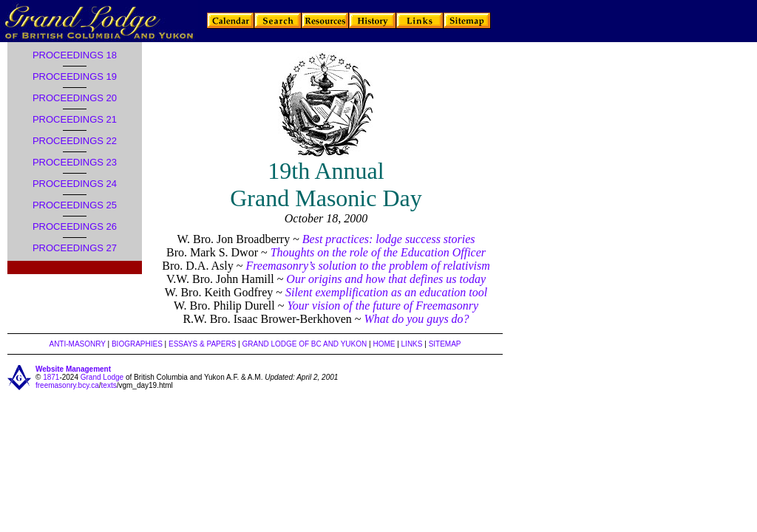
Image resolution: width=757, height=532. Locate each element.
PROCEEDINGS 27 (75, 248)
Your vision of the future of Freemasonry (383, 306)
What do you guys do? (416, 319)
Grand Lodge (102, 377)
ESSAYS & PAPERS (202, 344)
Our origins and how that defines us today (386, 279)
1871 (51, 377)
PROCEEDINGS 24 (75, 184)
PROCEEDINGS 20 (75, 98)
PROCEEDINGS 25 (75, 205)
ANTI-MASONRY (77, 344)
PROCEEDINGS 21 (75, 119)
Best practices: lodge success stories (389, 239)
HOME (384, 344)
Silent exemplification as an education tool (386, 292)
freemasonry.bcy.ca (67, 385)
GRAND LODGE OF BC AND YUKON (305, 344)
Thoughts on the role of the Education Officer (378, 252)
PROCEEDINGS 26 (75, 226)
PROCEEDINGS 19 (75, 76)
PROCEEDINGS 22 (75, 141)
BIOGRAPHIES (137, 344)
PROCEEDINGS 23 (75, 162)
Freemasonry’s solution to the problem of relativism (367, 266)
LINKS (412, 344)
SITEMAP (445, 344)
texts (109, 385)
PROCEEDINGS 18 (75, 55)
